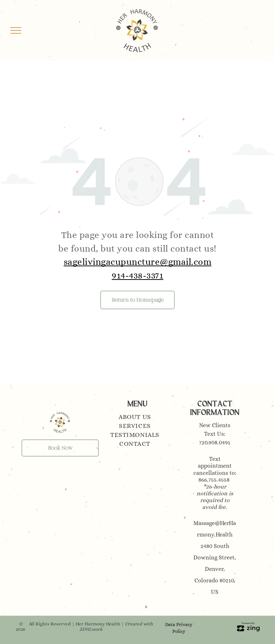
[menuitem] (137, 418)
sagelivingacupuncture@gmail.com (138, 262)
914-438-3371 (137, 275)
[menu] (16, 30)
